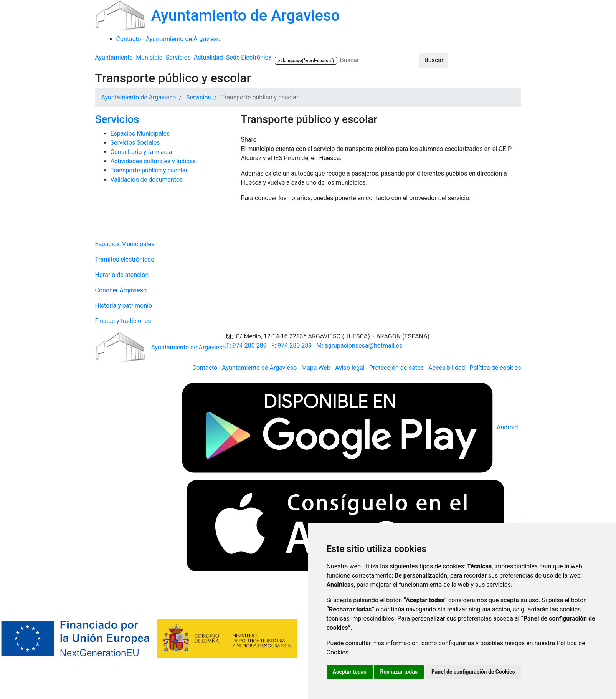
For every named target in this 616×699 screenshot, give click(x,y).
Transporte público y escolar (149, 170)
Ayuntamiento (114, 57)
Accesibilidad (447, 368)
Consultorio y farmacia (141, 152)
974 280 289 (246, 345)
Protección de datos (396, 368)
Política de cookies (495, 368)
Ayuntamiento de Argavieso (139, 97)
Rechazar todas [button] (399, 672)
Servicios (178, 57)
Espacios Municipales (140, 133)
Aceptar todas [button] (350, 672)
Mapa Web (316, 368)
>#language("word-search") (306, 61)
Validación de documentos (147, 180)
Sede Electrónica (249, 57)
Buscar (434, 60)
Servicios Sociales (135, 143)
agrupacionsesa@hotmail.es (359, 345)
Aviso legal (350, 368)
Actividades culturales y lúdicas (153, 161)
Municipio (149, 57)
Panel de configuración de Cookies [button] (473, 672)
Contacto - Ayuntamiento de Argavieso (244, 368)
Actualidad (208, 57)
